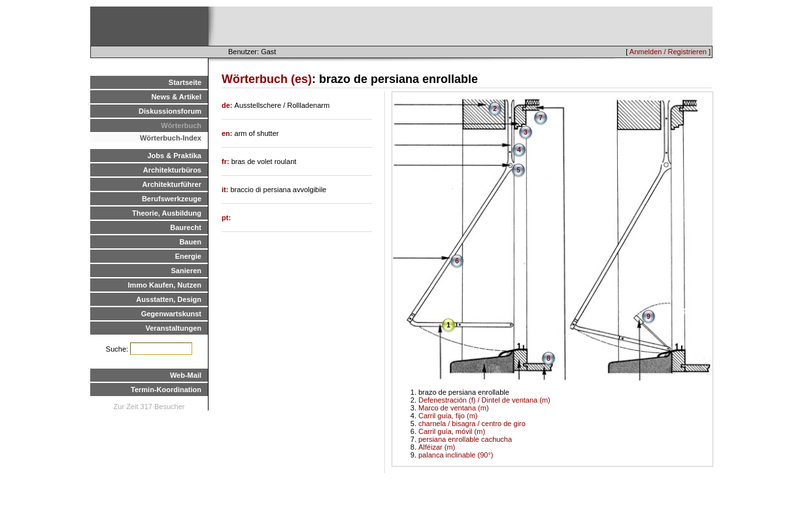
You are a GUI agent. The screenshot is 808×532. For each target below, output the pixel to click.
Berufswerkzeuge (172, 199)
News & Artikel (176, 97)
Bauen (190, 242)
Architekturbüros (172, 170)
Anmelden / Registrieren (668, 52)
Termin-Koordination (166, 390)
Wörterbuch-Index (171, 138)
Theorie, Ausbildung (167, 213)
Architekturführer (172, 184)
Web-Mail (186, 375)
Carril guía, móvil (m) (452, 431)
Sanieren (186, 271)
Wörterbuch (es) (267, 79)
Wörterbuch (181, 125)
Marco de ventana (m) (454, 408)
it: (226, 190)
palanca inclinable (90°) (456, 455)
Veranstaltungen (173, 328)
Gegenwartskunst (171, 314)
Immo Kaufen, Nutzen (165, 285)
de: (228, 105)
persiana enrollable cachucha (465, 439)
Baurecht (186, 227)
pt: (226, 218)
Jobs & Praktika (174, 156)
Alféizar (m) (437, 447)
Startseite (185, 82)
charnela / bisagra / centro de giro (472, 424)
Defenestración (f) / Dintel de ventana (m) (484, 400)
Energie (188, 256)
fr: (227, 161)
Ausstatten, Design (169, 299)
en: (228, 133)
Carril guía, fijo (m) (448, 416)
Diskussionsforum (170, 111)
